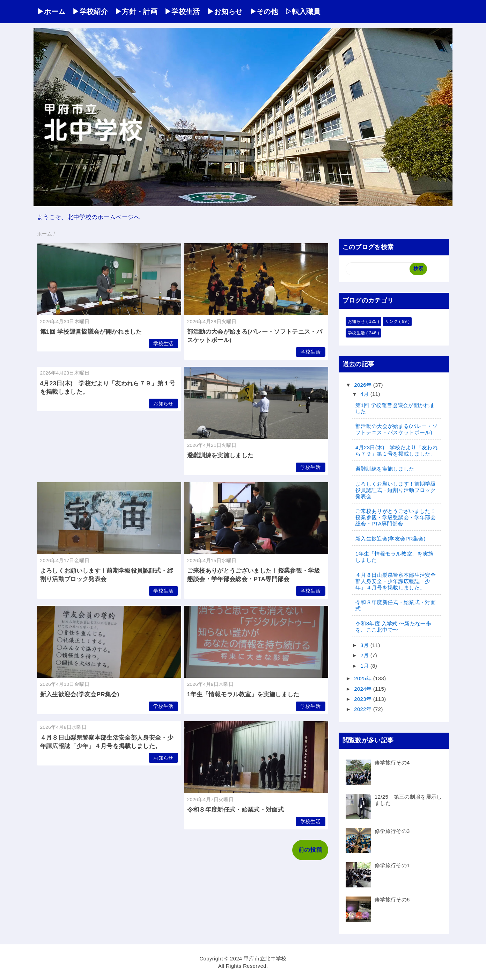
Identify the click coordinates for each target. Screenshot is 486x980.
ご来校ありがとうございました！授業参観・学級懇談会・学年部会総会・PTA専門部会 (396, 517)
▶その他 (264, 12)
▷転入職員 (303, 12)
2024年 (364, 689)
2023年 (364, 699)
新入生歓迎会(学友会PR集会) (80, 694)
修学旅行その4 (392, 763)
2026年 (364, 385)
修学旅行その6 (392, 899)
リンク (392, 321)
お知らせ (163, 404)
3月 (365, 645)
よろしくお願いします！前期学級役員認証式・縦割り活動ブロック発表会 (396, 490)
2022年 (364, 709)
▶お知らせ (225, 12)
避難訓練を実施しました (220, 455)
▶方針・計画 (136, 12)
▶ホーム (51, 12)
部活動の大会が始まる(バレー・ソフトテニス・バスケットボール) (396, 429)
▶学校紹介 (90, 12)
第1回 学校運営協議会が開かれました (91, 332)
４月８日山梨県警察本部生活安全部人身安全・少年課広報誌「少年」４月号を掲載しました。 (396, 581)
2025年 (364, 678)
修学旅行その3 (392, 831)
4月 (365, 394)
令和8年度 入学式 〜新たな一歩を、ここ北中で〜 (393, 627)
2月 (365, 655)
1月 (365, 666)
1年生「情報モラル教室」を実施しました (243, 694)
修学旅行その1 (392, 865)
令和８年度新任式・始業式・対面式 (235, 810)
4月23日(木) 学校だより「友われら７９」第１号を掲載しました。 (397, 451)
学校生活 (163, 344)
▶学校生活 (182, 12)
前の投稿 (310, 850)
